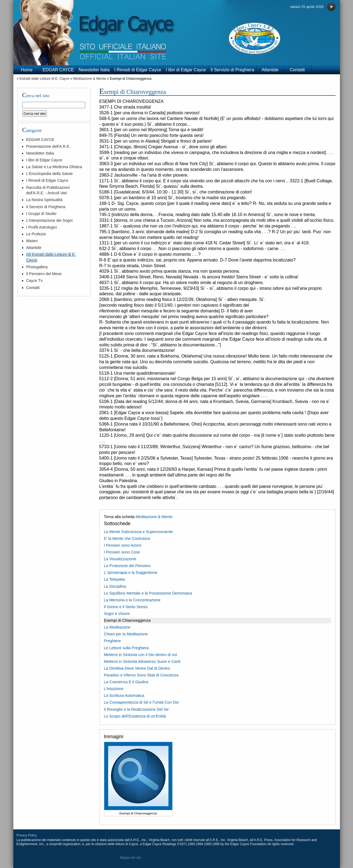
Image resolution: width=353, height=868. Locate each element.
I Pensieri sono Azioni (123, 545)
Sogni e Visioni (117, 614)
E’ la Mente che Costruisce (127, 538)
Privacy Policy (27, 835)
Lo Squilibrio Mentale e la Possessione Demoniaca (148, 593)
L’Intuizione (114, 689)
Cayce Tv (34, 281)
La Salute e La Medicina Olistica (54, 167)
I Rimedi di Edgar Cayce (138, 70)
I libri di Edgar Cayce (186, 70)
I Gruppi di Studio (41, 214)
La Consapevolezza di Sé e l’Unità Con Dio (141, 702)
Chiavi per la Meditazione (126, 634)
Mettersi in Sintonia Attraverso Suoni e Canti (142, 661)
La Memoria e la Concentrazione (132, 600)
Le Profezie (36, 234)
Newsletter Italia (94, 70)
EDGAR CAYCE (58, 70)
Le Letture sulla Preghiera (126, 648)
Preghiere (112, 641)
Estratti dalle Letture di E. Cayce (44, 79)
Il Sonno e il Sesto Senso (126, 607)
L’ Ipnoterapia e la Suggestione (131, 572)
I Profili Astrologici (42, 227)
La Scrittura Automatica (124, 695)
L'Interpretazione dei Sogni (49, 220)
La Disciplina (115, 586)
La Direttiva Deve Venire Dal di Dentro (137, 668)
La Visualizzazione (120, 559)
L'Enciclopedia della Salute (50, 174)
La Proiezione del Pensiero (127, 566)
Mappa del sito (131, 858)
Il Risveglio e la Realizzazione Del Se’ (137, 709)
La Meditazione (117, 627)
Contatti (297, 70)
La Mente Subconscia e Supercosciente (139, 532)
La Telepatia (114, 579)
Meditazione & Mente (90, 79)
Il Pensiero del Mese (44, 274)
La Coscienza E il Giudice (126, 682)
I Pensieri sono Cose (122, 552)
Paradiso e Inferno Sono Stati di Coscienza (141, 675)
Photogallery (37, 267)
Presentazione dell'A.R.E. (48, 146)
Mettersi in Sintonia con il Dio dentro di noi (141, 655)
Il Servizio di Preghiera (232, 70)
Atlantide (270, 70)
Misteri (32, 241)
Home (27, 70)
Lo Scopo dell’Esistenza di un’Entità (135, 716)
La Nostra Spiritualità (44, 200)
